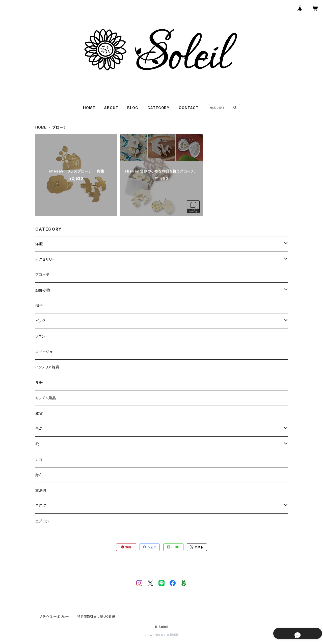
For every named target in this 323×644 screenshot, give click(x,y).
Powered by (161, 635)
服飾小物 (43, 290)
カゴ (39, 460)
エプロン (42, 521)
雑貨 (39, 413)
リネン (40, 336)
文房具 (41, 490)
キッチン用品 (46, 398)
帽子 (39, 305)
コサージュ (44, 352)
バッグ (40, 321)
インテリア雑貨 (47, 367)
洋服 (39, 244)
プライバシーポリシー (54, 617)
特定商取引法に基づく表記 (96, 617)
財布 (39, 475)
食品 (39, 429)
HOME (89, 108)
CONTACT (189, 108)
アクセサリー (46, 259)
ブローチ (42, 275)
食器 (39, 382)
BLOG (133, 108)
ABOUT (111, 108)
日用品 (41, 506)
